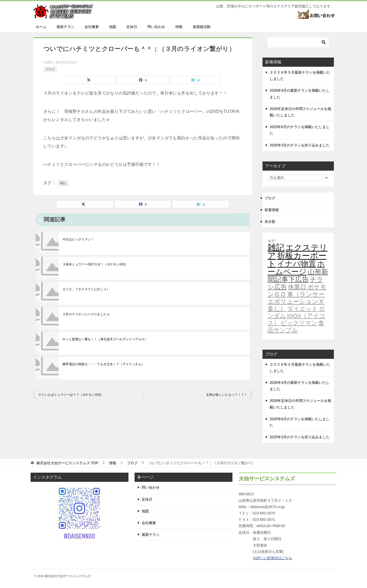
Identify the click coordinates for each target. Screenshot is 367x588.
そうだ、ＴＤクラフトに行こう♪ (85, 289)
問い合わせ (156, 27)
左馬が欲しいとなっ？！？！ (227, 395)
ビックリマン (299, 323)
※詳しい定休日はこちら (272, 558)
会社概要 (92, 27)
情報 (179, 27)
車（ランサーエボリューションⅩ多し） (296, 302)
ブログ (50, 69)
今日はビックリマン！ (78, 239)
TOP (67, 463)
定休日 (132, 27)
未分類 (270, 222)
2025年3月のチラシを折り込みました (300, 145)
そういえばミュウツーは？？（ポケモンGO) (70, 395)
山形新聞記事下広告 (298, 276)
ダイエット (303, 309)
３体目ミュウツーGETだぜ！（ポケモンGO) (94, 264)
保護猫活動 (202, 27)
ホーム (41, 27)
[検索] (298, 42)
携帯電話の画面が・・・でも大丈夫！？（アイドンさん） (103, 364)
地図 (113, 27)
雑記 (63, 183)
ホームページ (296, 268)
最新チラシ (65, 27)
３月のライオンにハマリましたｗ (86, 314)
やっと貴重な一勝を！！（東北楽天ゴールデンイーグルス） (105, 339)
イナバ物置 (297, 264)
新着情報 (272, 210)
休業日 (297, 287)
